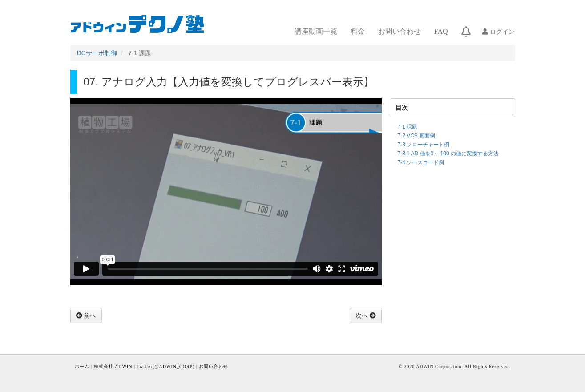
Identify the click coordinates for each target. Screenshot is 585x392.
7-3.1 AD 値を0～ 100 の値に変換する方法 (448, 154)
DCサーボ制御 (97, 53)
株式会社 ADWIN (113, 366)
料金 (358, 31)
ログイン (502, 32)
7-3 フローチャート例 (424, 145)
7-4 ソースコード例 (421, 162)
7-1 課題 (408, 127)
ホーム (82, 366)
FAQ (441, 31)
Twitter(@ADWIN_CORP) (165, 366)
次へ (363, 315)
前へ (89, 315)
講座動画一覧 (316, 31)
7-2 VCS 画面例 (417, 136)
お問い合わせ (399, 31)
